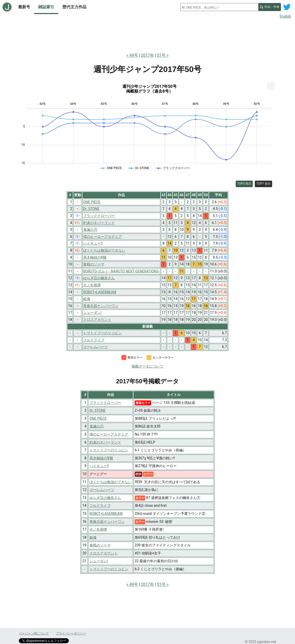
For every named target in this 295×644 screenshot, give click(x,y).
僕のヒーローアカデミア (109, 434)
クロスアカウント (104, 553)
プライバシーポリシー (71, 633)
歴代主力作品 (74, 7)
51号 (161, 55)
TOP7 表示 (263, 184)
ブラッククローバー (105, 403)
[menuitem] (271, 86)
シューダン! (99, 561)
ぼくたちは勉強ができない (111, 482)
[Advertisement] (147, 35)
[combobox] (219, 7)
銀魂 (93, 537)
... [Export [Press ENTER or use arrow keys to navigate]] (271, 85)
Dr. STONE (97, 410)
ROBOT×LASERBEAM (106, 514)
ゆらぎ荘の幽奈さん (105, 498)
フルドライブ (100, 506)
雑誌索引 (46, 7)
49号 (134, 55)
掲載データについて (147, 366)
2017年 (147, 55)
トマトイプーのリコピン (109, 450)
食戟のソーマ (100, 545)
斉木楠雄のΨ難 (101, 458)
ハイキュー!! (99, 466)
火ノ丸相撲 (98, 529)
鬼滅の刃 (96, 426)
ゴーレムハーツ (102, 490)
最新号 (24, 7)
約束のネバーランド (105, 442)
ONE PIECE (98, 418)
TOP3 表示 (244, 184)
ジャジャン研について (34, 633)
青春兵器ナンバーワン (107, 522)
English (285, 16)
